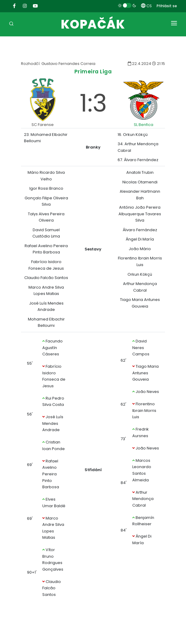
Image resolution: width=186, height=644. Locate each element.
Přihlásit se (167, 6)
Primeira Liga (93, 71)
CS (146, 6)
